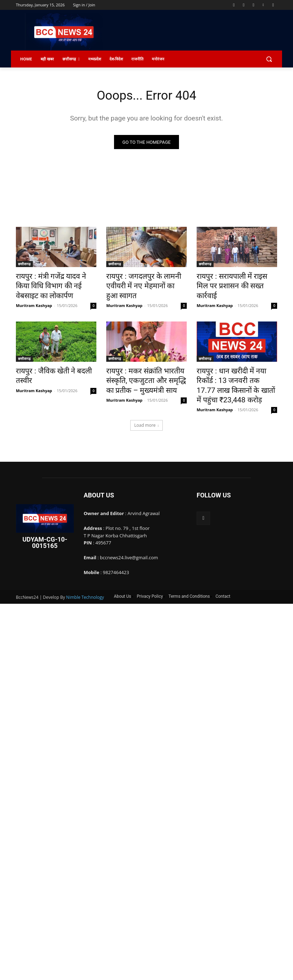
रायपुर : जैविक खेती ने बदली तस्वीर (54, 358)
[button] (269, 59)
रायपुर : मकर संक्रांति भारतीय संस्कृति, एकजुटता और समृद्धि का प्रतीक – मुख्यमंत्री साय (142, 366)
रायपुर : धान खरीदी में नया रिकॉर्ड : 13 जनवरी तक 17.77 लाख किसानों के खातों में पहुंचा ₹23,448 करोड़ (236, 366)
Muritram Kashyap (34, 293)
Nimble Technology (85, 570)
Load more (146, 398)
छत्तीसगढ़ (24, 265)
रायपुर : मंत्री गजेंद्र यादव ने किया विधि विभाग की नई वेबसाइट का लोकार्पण (56, 281)
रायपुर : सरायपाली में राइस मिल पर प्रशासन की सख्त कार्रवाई (234, 281)
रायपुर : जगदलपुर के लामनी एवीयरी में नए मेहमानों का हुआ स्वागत (145, 281)
